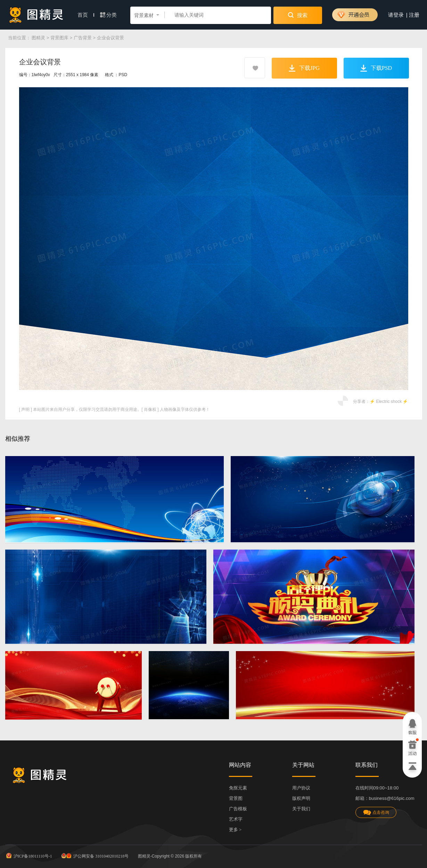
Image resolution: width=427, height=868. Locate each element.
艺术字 (236, 819)
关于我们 (301, 809)
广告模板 (238, 809)
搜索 (298, 15)
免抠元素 (238, 788)
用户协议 (301, 788)
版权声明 (301, 798)
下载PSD (376, 68)
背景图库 (59, 38)
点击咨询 (376, 813)
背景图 (236, 798)
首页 (86, 15)
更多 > (235, 830)
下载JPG (304, 68)
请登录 (396, 15)
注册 (414, 15)
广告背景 (83, 38)
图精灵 (38, 38)
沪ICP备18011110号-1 (29, 855)
